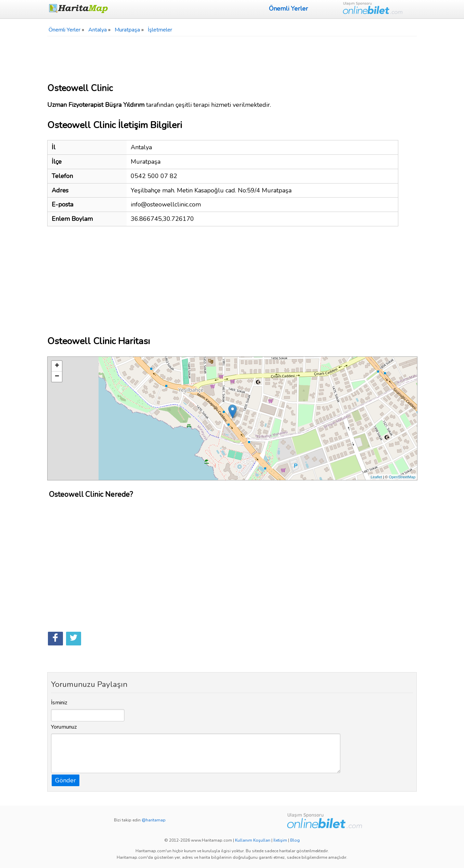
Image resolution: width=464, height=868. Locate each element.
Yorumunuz (64, 727)
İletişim (280, 840)
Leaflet (376, 477)
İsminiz (59, 703)
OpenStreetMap (402, 477)
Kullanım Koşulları (253, 840)
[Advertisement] (232, 57)
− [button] (57, 377)
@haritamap (154, 820)
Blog (295, 840)
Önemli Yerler (288, 9)
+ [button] (57, 366)
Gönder (66, 780)
